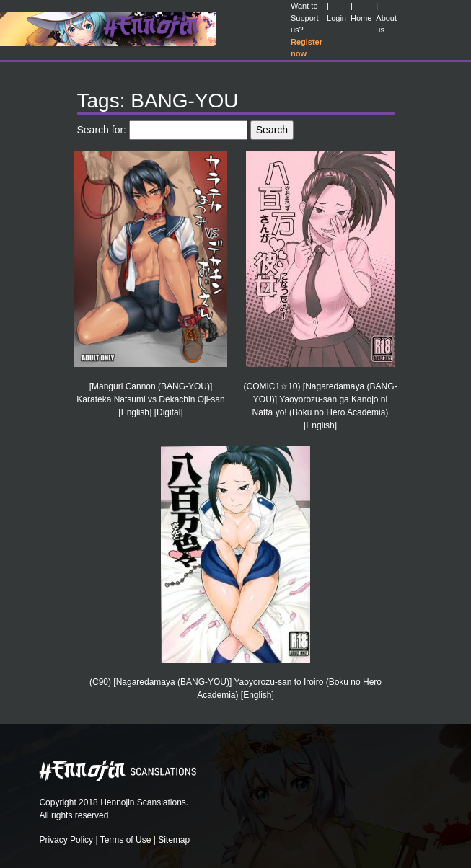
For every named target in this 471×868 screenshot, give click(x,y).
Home (361, 18)
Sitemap (174, 840)
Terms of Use (126, 840)
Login (336, 18)
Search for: (102, 130)
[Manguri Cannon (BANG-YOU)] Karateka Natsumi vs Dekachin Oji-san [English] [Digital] (150, 399)
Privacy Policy (66, 840)
